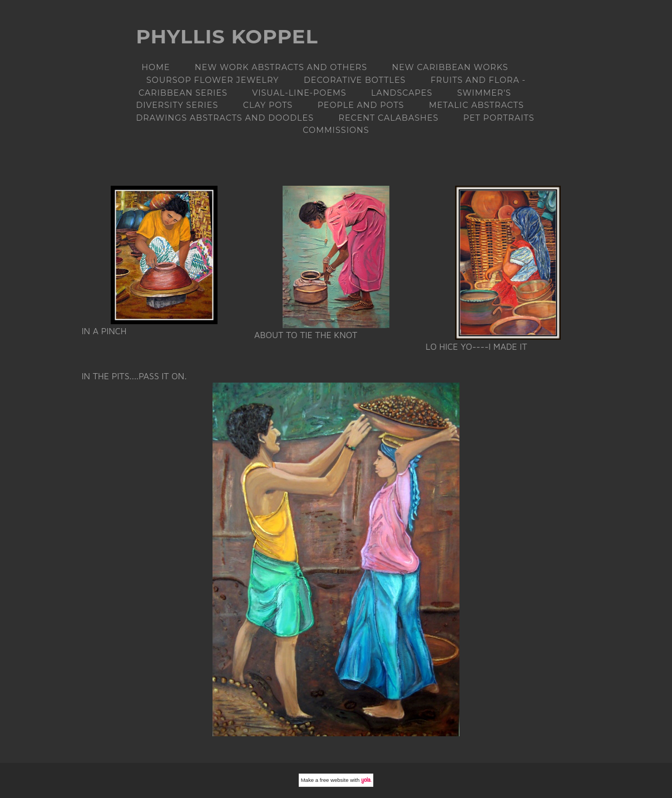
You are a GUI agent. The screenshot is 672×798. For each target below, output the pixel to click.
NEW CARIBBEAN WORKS (450, 67)
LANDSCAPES (402, 93)
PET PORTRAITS (499, 118)
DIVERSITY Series (177, 105)
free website (334, 780)
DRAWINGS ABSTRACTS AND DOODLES (225, 118)
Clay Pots (268, 105)
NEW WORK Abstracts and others (281, 67)
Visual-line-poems (299, 93)
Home (155, 67)
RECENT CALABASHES (388, 118)
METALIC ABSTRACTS (476, 105)
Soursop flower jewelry (213, 80)
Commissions (336, 130)
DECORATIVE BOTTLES (355, 80)
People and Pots (361, 105)
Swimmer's (484, 93)
